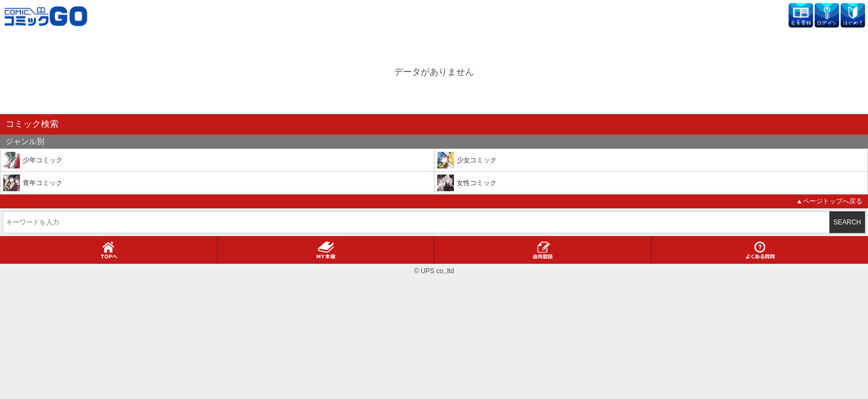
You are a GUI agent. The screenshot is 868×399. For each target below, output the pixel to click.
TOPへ (108, 250)
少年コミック (43, 160)
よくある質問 (760, 250)
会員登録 (543, 250)
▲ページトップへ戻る (829, 201)
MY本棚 (326, 250)
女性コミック (477, 183)
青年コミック (43, 183)
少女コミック (477, 160)
